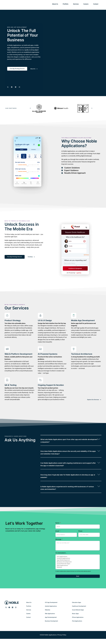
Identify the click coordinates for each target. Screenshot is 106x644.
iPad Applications (77, 626)
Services (84, 5)
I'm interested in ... (61, 558)
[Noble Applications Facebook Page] (12, 87)
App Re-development (51, 623)
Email (57, 536)
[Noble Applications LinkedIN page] (16, 87)
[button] (30, 108)
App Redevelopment (77, 565)
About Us (69, 5)
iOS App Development (51, 608)
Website (77, 572)
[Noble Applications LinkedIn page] (13, 613)
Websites (48, 615)
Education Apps (77, 608)
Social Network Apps (77, 569)
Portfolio (77, 5)
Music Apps (75, 619)
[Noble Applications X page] (8, 87)
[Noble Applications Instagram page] (19, 87)
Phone (80, 536)
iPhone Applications (78, 623)
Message (59, 544)
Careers (91, 5)
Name (58, 528)
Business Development (77, 567)
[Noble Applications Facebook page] (9, 613)
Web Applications (77, 571)
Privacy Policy (62, 640)
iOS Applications (77, 562)
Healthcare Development (79, 611)
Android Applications (77, 564)
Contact (97, 5)
